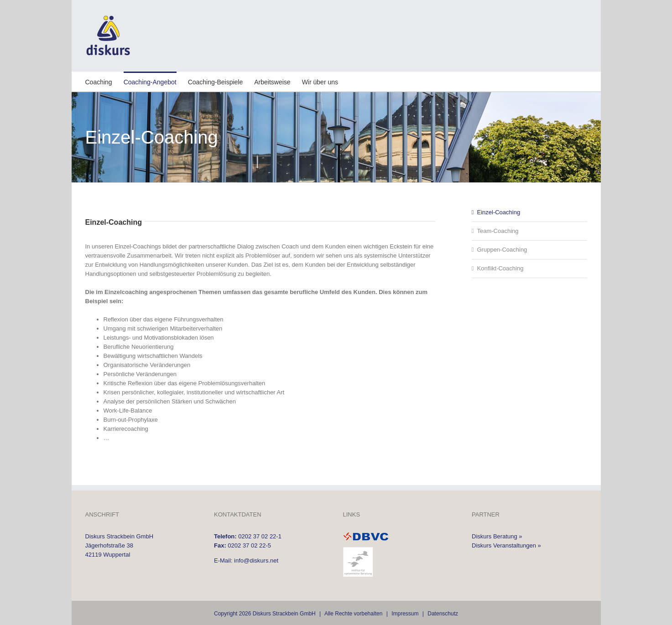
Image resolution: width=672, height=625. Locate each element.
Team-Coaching (498, 231)
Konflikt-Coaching (500, 268)
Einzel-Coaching (499, 212)
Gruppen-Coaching (502, 250)
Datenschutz (443, 614)
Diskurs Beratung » (497, 536)
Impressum (405, 614)
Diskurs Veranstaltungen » (506, 545)
